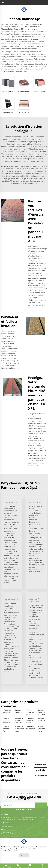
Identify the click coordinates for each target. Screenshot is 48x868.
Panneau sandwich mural (30, 721)
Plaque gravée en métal (30, 712)
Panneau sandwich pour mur (41, 712)
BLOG (15, 851)
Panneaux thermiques (31, 728)
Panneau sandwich (7, 711)
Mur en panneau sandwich (7, 721)
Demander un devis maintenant (40, 766)
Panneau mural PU (41, 719)
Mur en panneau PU (7, 729)
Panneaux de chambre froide (19, 729)
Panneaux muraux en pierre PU (19, 721)
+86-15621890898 (7, 826)
